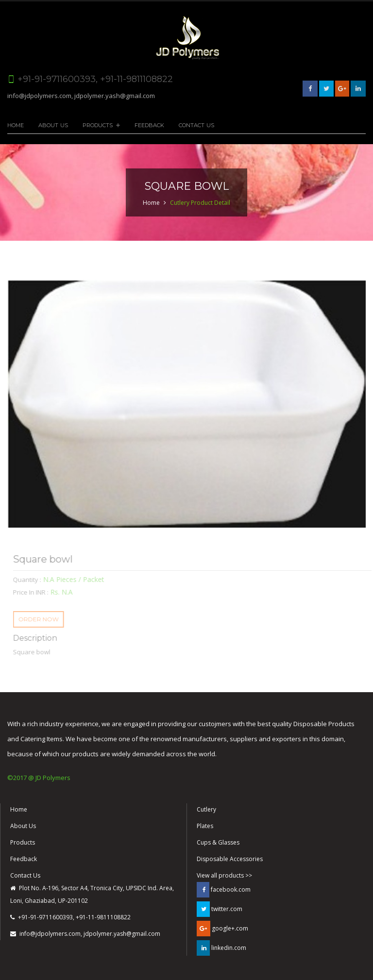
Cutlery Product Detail (200, 203)
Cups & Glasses (218, 842)
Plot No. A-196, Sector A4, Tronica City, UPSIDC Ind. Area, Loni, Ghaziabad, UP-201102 (92, 894)
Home (16, 125)
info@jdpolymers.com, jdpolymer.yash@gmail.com (81, 96)
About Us (53, 125)
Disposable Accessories (230, 859)
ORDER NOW (42, 619)
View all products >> (224, 875)
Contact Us (196, 125)
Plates (205, 826)
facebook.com (224, 890)
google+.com (222, 929)
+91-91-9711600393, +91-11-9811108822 (70, 917)
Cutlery (206, 809)
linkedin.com (221, 948)
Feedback (149, 125)
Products (98, 125)
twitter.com (220, 909)
